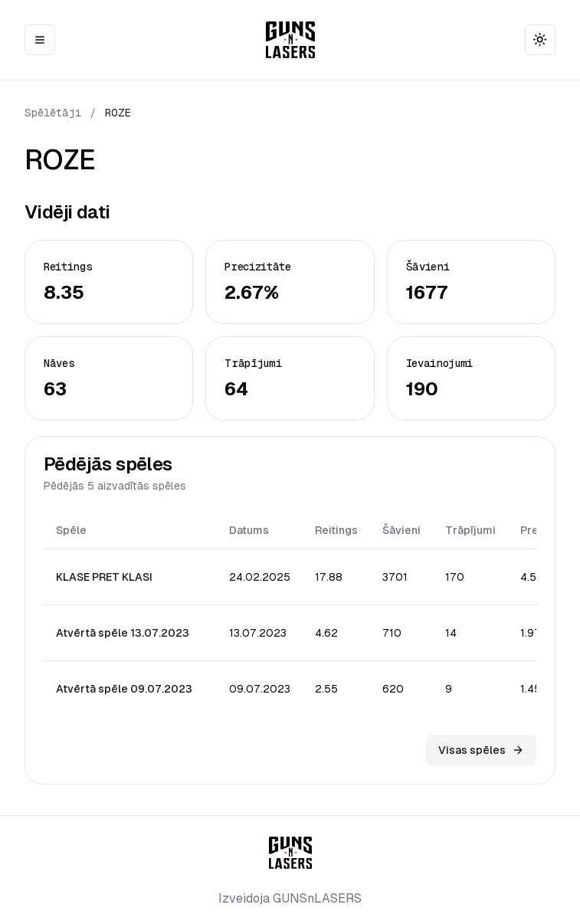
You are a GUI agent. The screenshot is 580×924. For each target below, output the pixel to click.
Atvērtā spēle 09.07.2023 (124, 689)
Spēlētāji (53, 113)
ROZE (118, 113)
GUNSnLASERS (317, 898)
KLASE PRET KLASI (104, 577)
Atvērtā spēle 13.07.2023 (123, 633)
